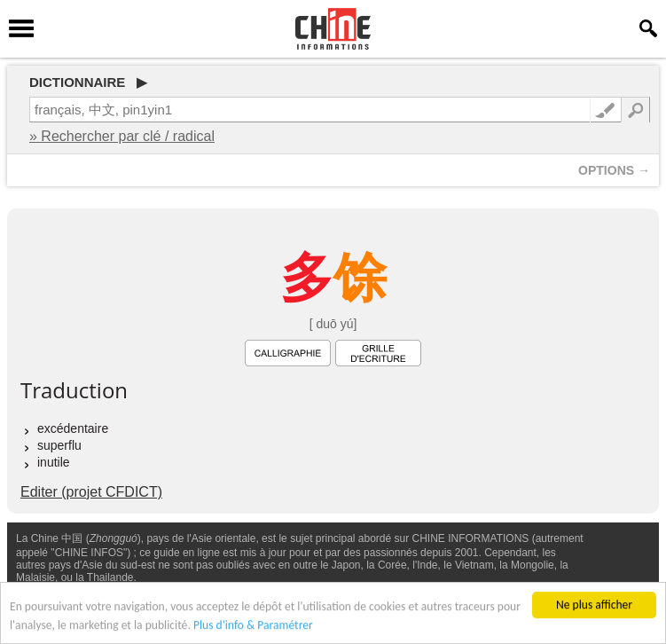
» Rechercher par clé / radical (122, 136)
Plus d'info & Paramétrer (253, 626)
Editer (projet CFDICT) (91, 492)
